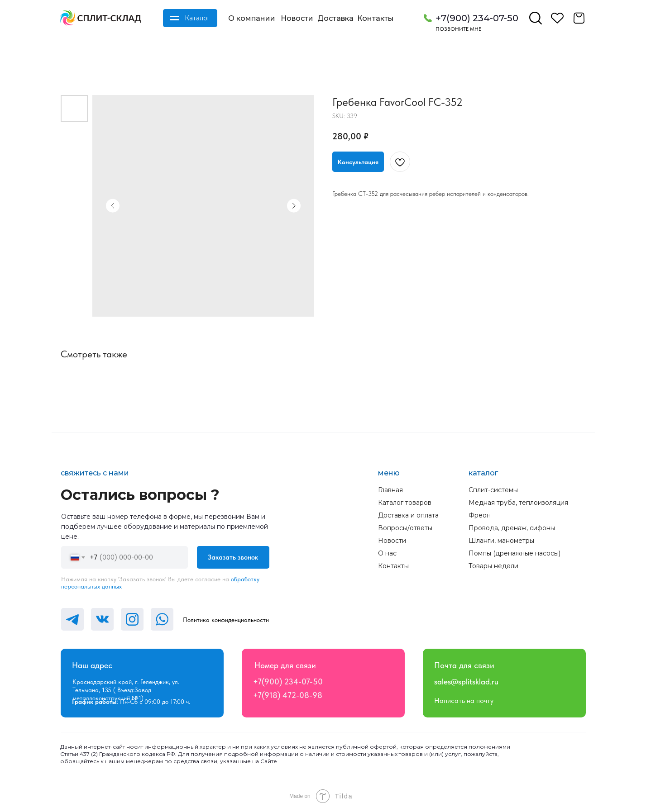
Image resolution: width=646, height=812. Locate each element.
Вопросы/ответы (405, 528)
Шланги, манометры (501, 541)
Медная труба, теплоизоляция (518, 503)
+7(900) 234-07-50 (477, 18)
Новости (297, 18)
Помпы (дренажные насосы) (514, 553)
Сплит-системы (493, 490)
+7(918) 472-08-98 (288, 695)
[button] (358, 162)
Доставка (335, 18)
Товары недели (493, 566)
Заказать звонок (233, 557)
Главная (390, 490)
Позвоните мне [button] (458, 29)
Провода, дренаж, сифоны (512, 528)
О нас (387, 553)
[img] (100, 18)
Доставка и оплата (408, 515)
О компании (252, 18)
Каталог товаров (405, 503)
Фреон (480, 515)
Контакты (376, 18)
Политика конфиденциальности (226, 620)
